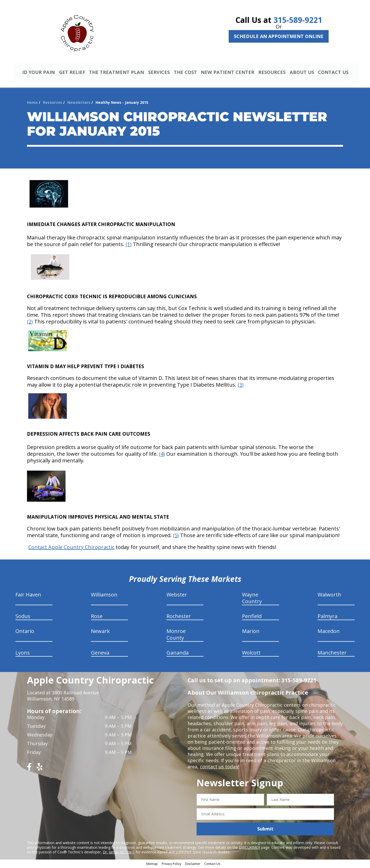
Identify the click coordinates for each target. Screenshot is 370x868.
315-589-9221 (298, 20)
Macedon (329, 632)
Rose (97, 617)
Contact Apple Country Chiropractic (71, 548)
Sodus (23, 617)
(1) (129, 245)
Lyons (23, 653)
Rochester (179, 617)
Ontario (25, 632)
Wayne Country (252, 599)
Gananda (178, 653)
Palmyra (327, 617)
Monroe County (176, 635)
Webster (177, 595)
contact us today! (219, 767)
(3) (241, 385)
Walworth (329, 595)
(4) (162, 455)
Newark (100, 632)
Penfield (252, 617)
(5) (176, 536)
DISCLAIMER (250, 848)
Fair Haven (28, 595)
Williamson (104, 595)
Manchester (332, 653)
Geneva (100, 653)
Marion (251, 632)
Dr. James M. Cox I (118, 852)
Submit (265, 829)
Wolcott (251, 653)
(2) (30, 322)
